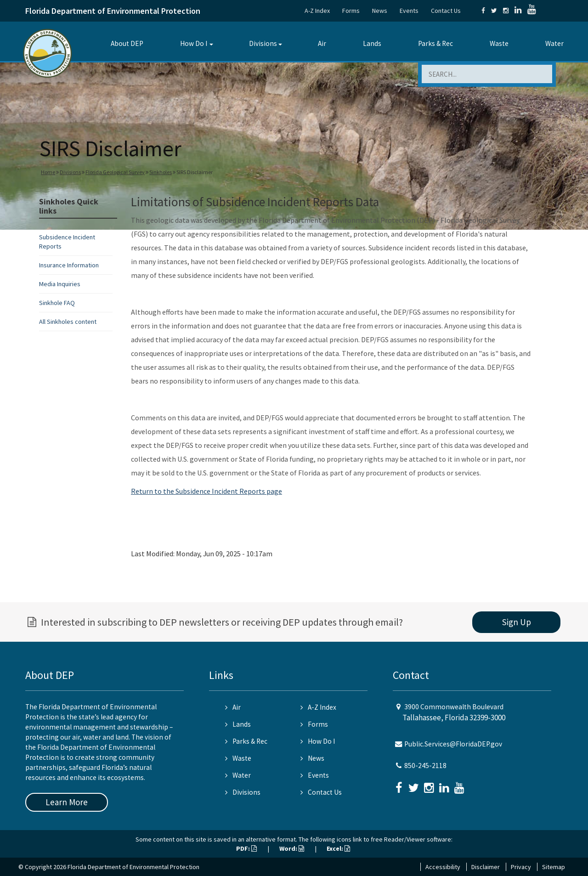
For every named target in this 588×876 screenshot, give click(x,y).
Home (48, 172)
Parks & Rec (435, 43)
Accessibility (443, 867)
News (380, 11)
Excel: (338, 848)
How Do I (194, 43)
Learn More (67, 802)
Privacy (521, 867)
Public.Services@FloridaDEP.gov (453, 744)
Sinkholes (161, 172)
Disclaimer (486, 867)
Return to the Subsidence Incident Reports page (206, 491)
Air (322, 43)
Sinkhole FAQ (57, 303)
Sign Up (517, 622)
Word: (292, 848)
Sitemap (554, 867)
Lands (372, 43)
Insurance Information (69, 265)
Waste (499, 43)
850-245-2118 (425, 766)
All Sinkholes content (68, 322)
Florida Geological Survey (115, 172)
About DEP (127, 43)
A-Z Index (317, 11)
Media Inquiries (60, 284)
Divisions (263, 43)
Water (554, 43)
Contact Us (446, 11)
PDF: (246, 848)
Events (409, 11)
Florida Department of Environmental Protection (113, 11)
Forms (351, 11)
